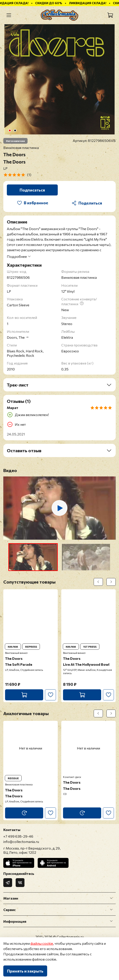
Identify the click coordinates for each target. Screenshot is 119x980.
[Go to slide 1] (10, 130)
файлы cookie (42, 943)
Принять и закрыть (25, 971)
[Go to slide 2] (15, 130)
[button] (33, 557)
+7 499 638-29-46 (18, 836)
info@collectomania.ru (21, 841)
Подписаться (32, 190)
